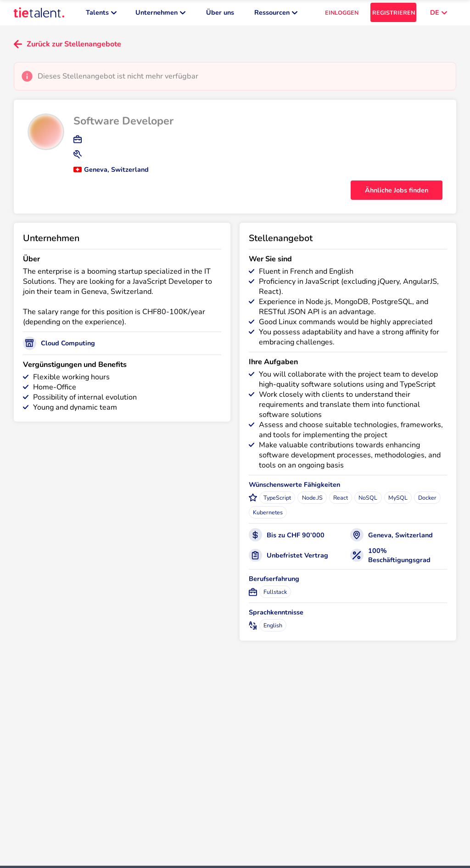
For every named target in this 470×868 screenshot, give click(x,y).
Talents (101, 14)
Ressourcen (276, 14)
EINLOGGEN (342, 14)
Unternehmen (160, 14)
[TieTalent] (39, 14)
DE (439, 14)
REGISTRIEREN (394, 14)
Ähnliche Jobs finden (397, 192)
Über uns (220, 14)
